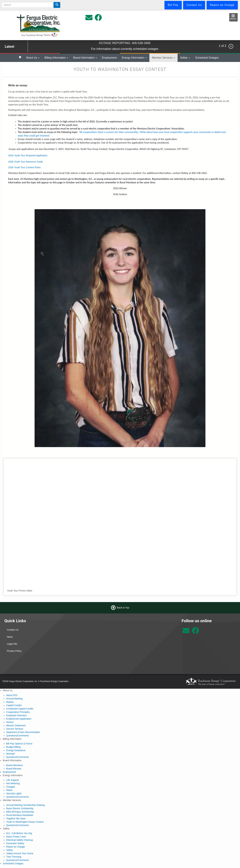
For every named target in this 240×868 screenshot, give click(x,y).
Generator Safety (15, 843)
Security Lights (14, 793)
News (10, 637)
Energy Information (134, 58)
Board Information (85, 58)
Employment (109, 58)
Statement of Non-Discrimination (23, 732)
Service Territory (15, 729)
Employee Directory (16, 715)
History (10, 722)
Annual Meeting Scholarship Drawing (26, 805)
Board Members (15, 765)
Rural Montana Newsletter (20, 815)
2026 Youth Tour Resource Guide (26, 162)
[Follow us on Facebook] (195, 632)
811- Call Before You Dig (19, 833)
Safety (185, 58)
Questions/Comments (18, 736)
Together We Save (16, 818)
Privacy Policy (14, 651)
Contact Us (13, 630)
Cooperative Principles (18, 712)
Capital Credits (14, 705)
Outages (11, 787)
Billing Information (56, 58)
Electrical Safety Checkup (20, 840)
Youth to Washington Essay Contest (25, 822)
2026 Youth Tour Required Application (28, 155)
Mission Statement (16, 725)
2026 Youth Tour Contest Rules (24, 167)
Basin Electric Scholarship (20, 808)
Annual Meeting (14, 699)
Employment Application (19, 719)
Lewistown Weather (150, 631)
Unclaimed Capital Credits (20, 709)
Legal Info (12, 644)
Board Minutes (14, 769)
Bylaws (10, 702)
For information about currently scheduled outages (125, 49)
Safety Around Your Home (20, 853)
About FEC (12, 695)
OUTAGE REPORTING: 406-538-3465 (125, 43)
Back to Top (123, 608)
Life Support (13, 780)
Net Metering (13, 783)
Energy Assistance (16, 750)
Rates (9, 790)
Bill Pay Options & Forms (19, 744)
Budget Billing (13, 747)
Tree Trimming (14, 857)
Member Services (163, 58)
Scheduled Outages (207, 58)
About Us (33, 58)
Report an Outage (16, 847)
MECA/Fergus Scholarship (20, 812)
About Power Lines (16, 837)
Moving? (11, 754)
